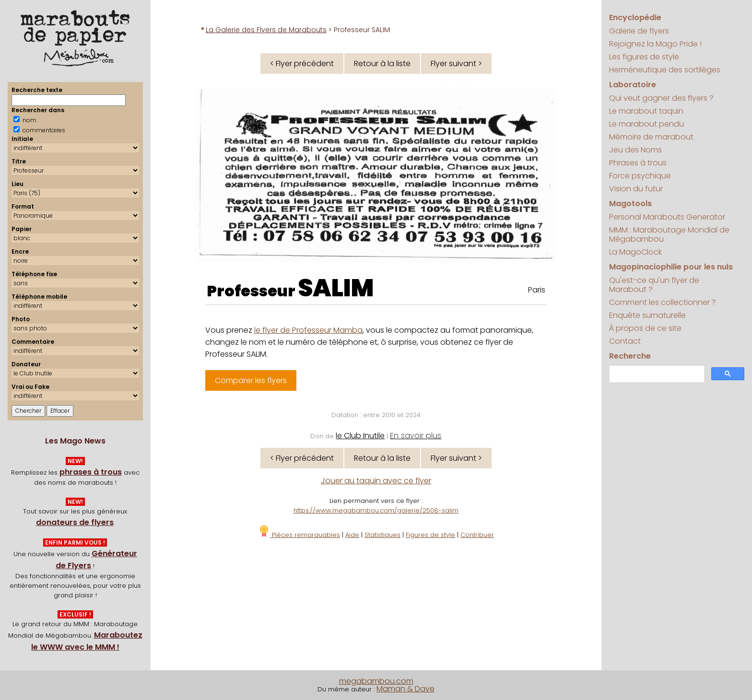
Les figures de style (644, 57)
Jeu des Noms (635, 150)
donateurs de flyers (75, 522)
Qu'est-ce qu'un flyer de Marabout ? (654, 285)
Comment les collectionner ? (663, 302)
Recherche (630, 356)
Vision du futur (636, 189)
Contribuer (477, 535)
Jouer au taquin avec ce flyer (376, 481)
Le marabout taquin (646, 111)
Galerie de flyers (639, 31)
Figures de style (430, 535)
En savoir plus (416, 436)
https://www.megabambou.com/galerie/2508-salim (376, 510)
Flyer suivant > (456, 64)
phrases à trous (91, 472)
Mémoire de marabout (651, 137)
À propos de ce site (645, 328)
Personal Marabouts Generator (667, 217)
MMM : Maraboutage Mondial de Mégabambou (669, 234)
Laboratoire (633, 85)
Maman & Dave (405, 689)
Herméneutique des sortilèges (665, 70)
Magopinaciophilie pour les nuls (671, 267)
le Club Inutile (360, 436)
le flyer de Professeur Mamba (308, 330)
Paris (537, 290)
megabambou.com (376, 681)
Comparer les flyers (251, 380)
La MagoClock (635, 252)
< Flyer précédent (302, 64)
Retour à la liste (382, 64)
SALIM (336, 288)
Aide (352, 535)
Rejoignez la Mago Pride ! (655, 44)
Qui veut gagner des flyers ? (661, 98)
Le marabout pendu (646, 124)
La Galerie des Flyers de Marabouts (266, 30)
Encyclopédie (635, 17)
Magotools (630, 204)
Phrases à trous (638, 163)
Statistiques (382, 535)
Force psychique (640, 176)
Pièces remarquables (299, 535)
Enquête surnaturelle (647, 315)
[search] (656, 374)
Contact (625, 341)
